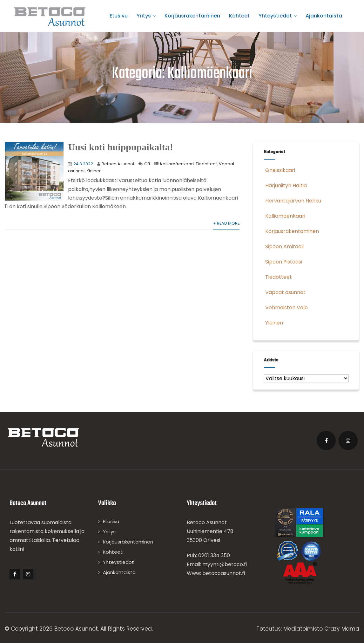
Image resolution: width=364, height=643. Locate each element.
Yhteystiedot (278, 16)
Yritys (146, 16)
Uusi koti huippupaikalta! (120, 147)
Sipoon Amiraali (284, 246)
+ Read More (226, 223)
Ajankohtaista (324, 16)
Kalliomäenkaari (177, 164)
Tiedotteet (206, 164)
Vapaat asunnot (285, 292)
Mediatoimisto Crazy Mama (321, 629)
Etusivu (119, 16)
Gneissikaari (280, 170)
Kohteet (239, 16)
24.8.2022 (83, 164)
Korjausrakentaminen (192, 16)
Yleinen (94, 171)
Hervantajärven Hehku (293, 201)
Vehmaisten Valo (286, 308)
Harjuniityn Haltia (285, 185)
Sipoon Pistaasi (283, 262)
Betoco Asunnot (118, 164)
